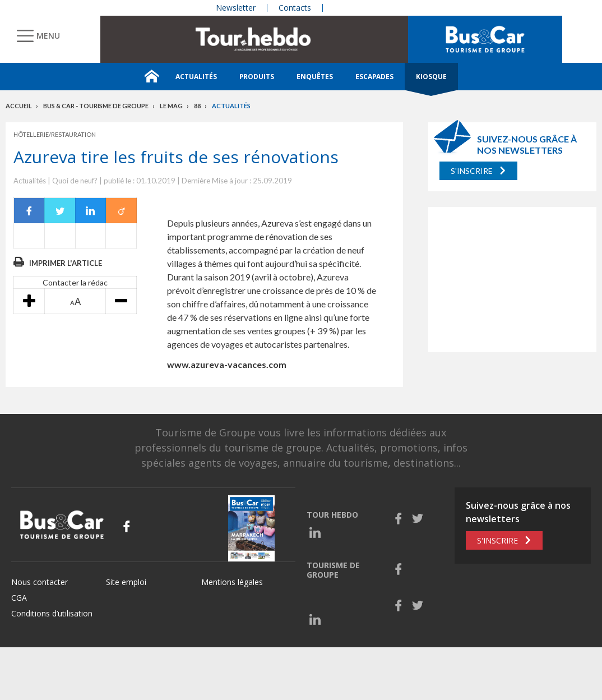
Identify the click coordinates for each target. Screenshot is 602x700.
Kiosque (431, 77)
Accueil (19, 106)
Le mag (171, 106)
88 (197, 106)
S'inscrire (472, 171)
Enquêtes (315, 77)
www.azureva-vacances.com (227, 364)
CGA (19, 598)
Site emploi (126, 582)
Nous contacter (40, 582)
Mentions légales (232, 582)
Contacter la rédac (75, 282)
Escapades (374, 77)
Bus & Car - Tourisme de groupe (96, 106)
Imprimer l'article (66, 263)
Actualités (196, 77)
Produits (257, 77)
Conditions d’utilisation (52, 613)
